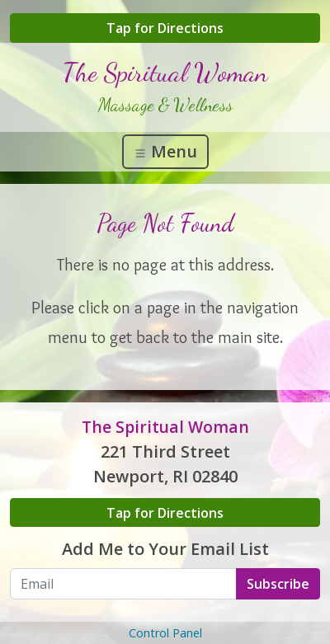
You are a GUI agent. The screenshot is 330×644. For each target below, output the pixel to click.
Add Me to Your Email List (165, 549)
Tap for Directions (165, 28)
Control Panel (165, 633)
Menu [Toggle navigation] (165, 151)
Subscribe (278, 584)
